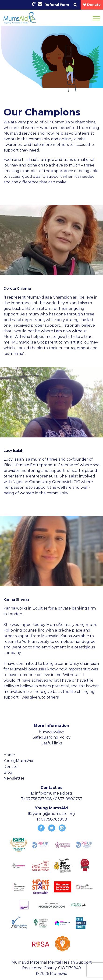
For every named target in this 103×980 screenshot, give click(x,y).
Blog (8, 772)
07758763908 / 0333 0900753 (54, 799)
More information (51, 726)
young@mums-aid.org (54, 814)
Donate (11, 767)
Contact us (51, 788)
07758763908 (54, 819)
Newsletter (14, 778)
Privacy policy (51, 731)
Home (9, 755)
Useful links (51, 743)
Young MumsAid (51, 808)
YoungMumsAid (18, 761)
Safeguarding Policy (52, 737)
